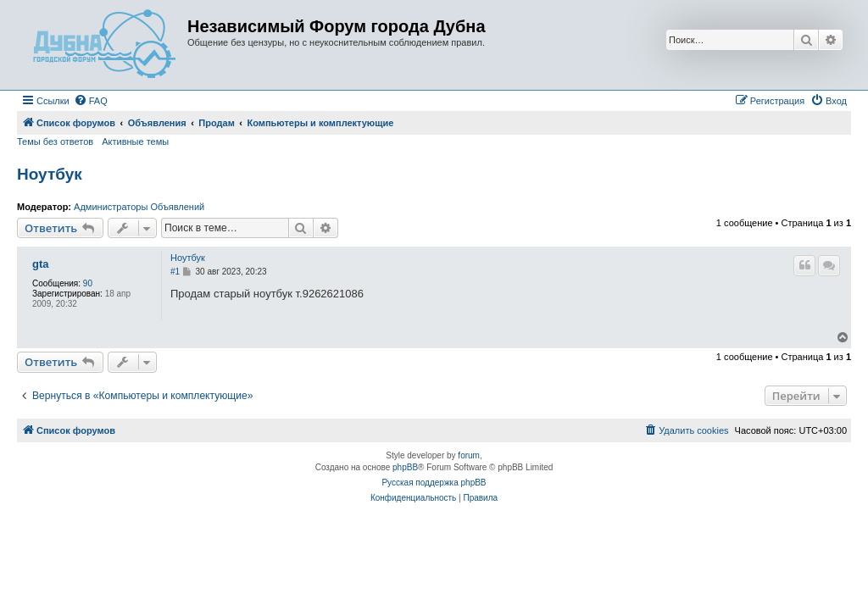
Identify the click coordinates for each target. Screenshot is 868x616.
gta (41, 264)
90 (88, 283)
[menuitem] (91, 101)
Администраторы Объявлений (139, 207)
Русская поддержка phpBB (434, 483)
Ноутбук (50, 174)
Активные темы (135, 142)
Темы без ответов (55, 142)
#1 (175, 272)
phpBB (405, 467)
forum (469, 455)
